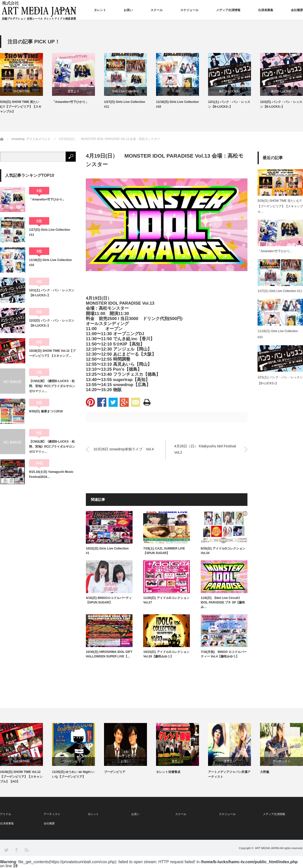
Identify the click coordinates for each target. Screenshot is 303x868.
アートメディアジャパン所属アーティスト (229, 774)
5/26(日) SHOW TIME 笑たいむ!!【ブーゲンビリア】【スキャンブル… (280, 206)
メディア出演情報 (228, 10)
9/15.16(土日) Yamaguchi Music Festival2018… (51, 474)
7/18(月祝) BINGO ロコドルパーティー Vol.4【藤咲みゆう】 (224, 654)
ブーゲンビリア (73, 761)
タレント (100, 10)
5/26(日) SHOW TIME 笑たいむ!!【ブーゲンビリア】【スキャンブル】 (21, 107)
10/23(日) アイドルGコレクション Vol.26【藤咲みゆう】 (166, 654)
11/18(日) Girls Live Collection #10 (177, 104)
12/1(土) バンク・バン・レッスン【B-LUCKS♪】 (229, 104)
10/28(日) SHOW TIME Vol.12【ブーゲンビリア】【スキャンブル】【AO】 (21, 777)
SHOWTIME (21, 91)
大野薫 (265, 772)
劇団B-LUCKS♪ (230, 91)
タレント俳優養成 (168, 772)
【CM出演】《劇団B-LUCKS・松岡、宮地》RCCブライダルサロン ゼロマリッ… (52, 386)
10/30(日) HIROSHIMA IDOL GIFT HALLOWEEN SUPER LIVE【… (109, 654)
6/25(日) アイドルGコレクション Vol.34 (223, 551)
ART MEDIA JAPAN (267, 848)
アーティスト (67, 10)
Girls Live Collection (125, 91)
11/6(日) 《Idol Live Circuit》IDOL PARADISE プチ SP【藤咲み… (223, 602)
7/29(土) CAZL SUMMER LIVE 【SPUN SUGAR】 (164, 551)
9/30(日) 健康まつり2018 (46, 411)
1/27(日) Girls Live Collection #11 (125, 104)
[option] (26, 84)
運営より (73, 91)
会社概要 (297, 10)
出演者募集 (266, 10)
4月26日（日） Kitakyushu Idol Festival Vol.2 (205, 449)
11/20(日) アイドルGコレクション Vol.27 (166, 600)
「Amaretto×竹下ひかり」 (70, 102)
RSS (26, 850)
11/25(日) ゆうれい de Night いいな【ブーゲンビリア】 (73, 774)
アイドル (34, 10)
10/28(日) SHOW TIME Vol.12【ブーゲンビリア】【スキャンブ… (52, 353)
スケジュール (189, 10)
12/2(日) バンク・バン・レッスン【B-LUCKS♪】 (281, 104)
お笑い (128, 10)
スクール (157, 10)
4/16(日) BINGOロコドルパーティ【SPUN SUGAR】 (109, 600)
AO (177, 91)
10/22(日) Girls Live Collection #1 (107, 551)
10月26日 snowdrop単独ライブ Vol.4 (124, 449)
